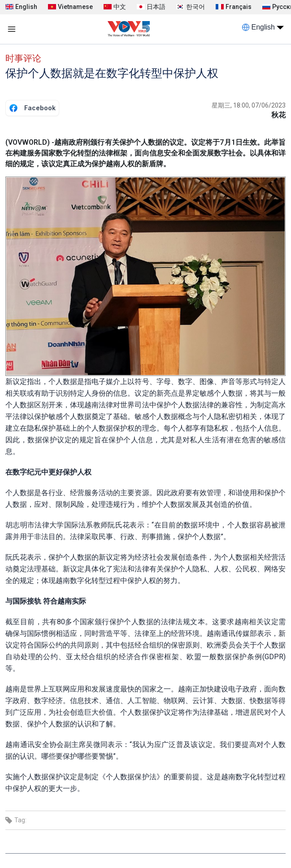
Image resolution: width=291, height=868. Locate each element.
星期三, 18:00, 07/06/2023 (249, 105)
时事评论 (23, 58)
